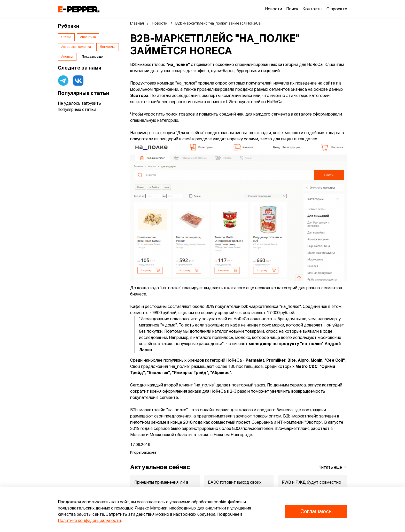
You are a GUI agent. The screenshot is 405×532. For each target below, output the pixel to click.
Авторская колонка (76, 47)
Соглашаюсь (316, 512)
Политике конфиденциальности (89, 521)
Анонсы (67, 57)
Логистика (108, 47)
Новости (274, 9)
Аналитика (88, 37)
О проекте (337, 9)
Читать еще (333, 467)
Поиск (292, 9)
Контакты (312, 9)
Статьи (66, 37)
